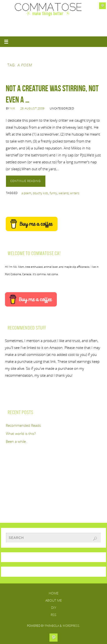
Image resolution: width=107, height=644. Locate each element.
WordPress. (71, 626)
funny (53, 193)
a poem (26, 193)
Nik (13, 108)
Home (54, 593)
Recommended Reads (23, 425)
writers (75, 193)
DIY (54, 607)
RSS (53, 615)
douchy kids (40, 193)
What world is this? (21, 433)
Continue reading (26, 181)
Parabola (52, 626)
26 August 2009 (32, 108)
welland (64, 193)
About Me (54, 600)
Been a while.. (17, 441)
